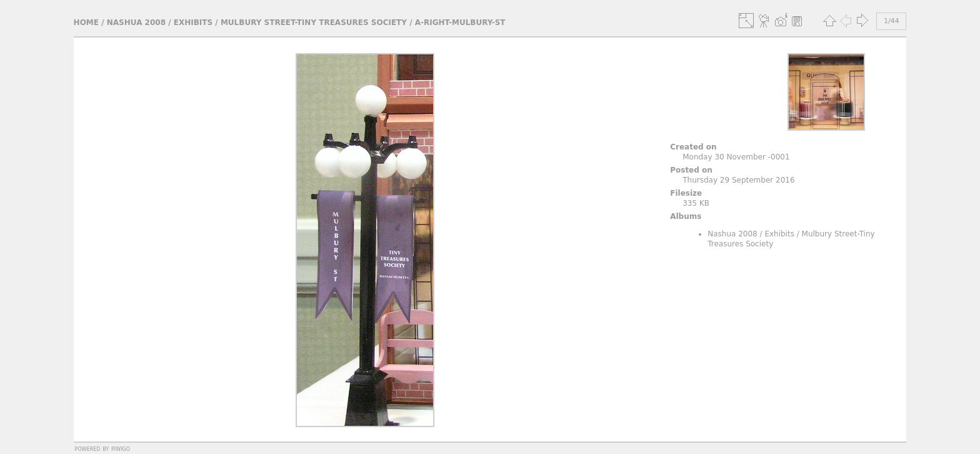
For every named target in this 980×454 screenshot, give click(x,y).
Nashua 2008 (136, 23)
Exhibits (193, 23)
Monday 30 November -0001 (736, 157)
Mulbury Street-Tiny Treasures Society (314, 23)
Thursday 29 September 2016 (738, 180)
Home (86, 23)
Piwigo (121, 448)
